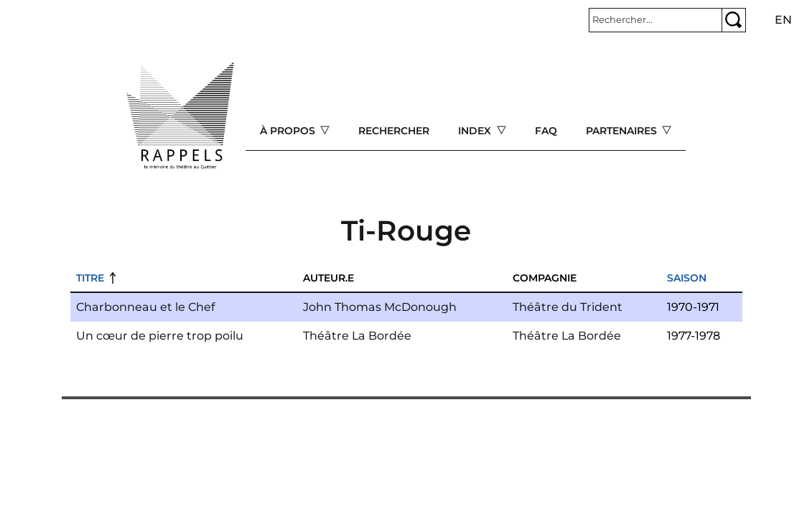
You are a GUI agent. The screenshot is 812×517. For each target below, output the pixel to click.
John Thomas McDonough (380, 307)
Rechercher (394, 131)
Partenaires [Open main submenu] (623, 131)
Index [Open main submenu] (476, 131)
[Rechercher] (655, 20)
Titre (90, 278)
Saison (687, 278)
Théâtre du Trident (568, 307)
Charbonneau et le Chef (146, 307)
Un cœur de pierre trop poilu (160, 336)
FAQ (546, 131)
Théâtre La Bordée (357, 336)
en (783, 20)
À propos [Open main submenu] (289, 131)
